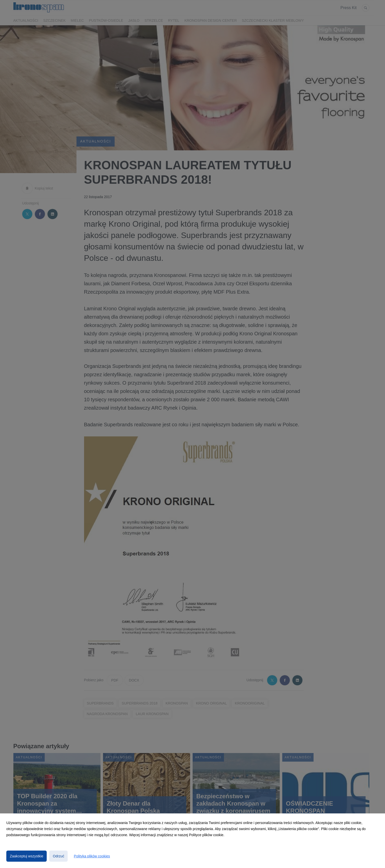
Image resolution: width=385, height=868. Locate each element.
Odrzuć (58, 856)
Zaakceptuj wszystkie (27, 856)
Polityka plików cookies (92, 856)
